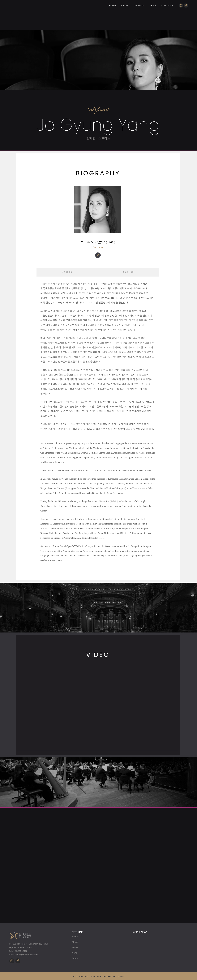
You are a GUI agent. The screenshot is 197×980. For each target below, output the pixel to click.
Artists (75, 947)
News (75, 953)
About (75, 942)
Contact (76, 958)
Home (75, 937)
